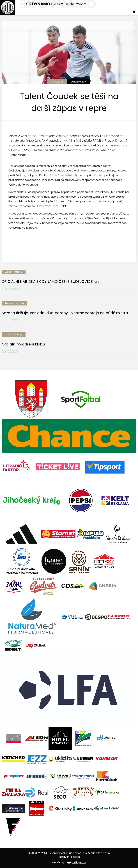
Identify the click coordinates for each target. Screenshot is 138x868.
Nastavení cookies (69, 857)
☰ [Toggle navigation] (134, 12)
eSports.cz (97, 853)
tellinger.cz (79, 862)
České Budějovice (56, 4)
